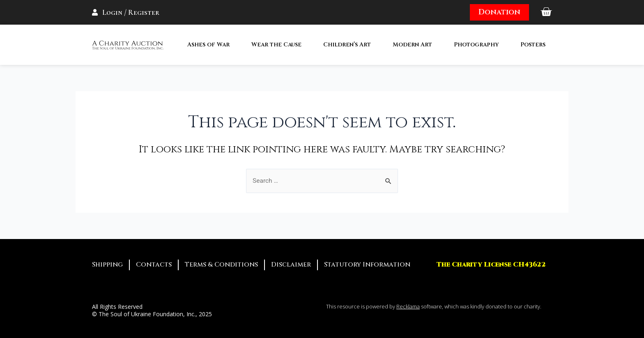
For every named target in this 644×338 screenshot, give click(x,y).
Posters (533, 45)
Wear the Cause (276, 45)
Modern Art (412, 45)
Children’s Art (347, 45)
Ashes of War (208, 45)
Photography (476, 45)
